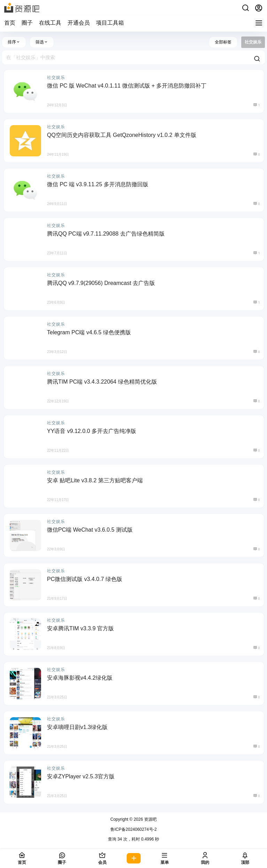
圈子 (27, 23)
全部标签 (223, 42)
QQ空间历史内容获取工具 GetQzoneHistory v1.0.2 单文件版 (122, 135)
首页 (10, 23)
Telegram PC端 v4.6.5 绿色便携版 (89, 332)
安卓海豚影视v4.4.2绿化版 (80, 678)
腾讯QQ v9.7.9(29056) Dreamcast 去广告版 (101, 283)
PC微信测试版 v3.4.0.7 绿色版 (85, 579)
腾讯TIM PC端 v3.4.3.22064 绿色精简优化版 (102, 382)
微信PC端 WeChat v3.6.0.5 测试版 (90, 530)
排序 (14, 42)
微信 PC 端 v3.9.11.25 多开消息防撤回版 (98, 184)
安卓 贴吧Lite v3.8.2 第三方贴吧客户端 (95, 480)
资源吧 (150, 819)
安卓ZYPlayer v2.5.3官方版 (81, 776)
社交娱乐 (56, 77)
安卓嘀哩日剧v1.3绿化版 (77, 727)
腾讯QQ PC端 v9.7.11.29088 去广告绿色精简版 (106, 234)
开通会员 (79, 23)
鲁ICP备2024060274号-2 (133, 829)
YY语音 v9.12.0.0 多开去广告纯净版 (92, 431)
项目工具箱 (110, 23)
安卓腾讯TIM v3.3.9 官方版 (80, 628)
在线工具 (50, 23)
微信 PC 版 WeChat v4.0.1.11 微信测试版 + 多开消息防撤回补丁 (127, 86)
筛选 (42, 42)
